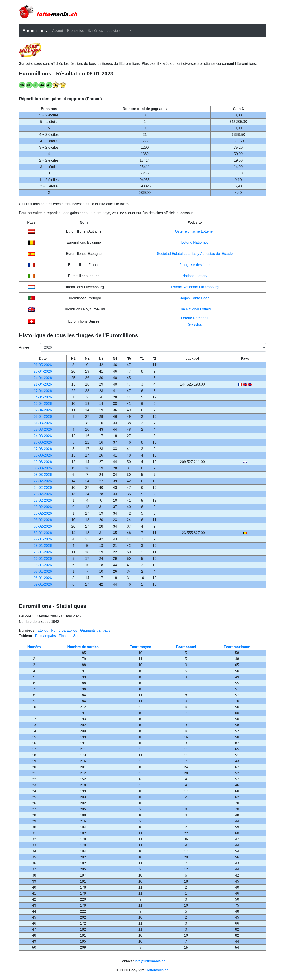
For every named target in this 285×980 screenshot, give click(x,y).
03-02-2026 (43, 526)
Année (24, 347)
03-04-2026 (43, 417)
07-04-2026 (43, 410)
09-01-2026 (43, 571)
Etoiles (43, 630)
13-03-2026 (43, 455)
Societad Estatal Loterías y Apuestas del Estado (195, 254)
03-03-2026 (43, 475)
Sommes (80, 636)
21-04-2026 (43, 384)
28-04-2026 (43, 371)
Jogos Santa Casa (195, 298)
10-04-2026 (43, 404)
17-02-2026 (43, 500)
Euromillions (35, 31)
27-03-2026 (43, 429)
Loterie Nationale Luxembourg (195, 287)
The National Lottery (195, 309)
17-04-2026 (43, 391)
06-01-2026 (43, 578)
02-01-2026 (43, 584)
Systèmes (95, 31)
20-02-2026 (43, 494)
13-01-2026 (43, 565)
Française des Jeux (195, 265)
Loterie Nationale (195, 242)
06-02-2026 (43, 520)
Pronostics (76, 31)
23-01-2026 (43, 546)
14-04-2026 (43, 397)
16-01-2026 (43, 559)
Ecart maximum (237, 647)
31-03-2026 (43, 423)
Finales (65, 636)
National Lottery (195, 276)
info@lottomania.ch (150, 961)
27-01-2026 (43, 539)
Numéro (34, 647)
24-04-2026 (43, 378)
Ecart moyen (140, 647)
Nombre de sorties (83, 647)
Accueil (58, 31)
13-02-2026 (43, 507)
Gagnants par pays (95, 630)
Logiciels (113, 31)
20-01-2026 (43, 552)
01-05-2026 (43, 365)
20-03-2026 (43, 442)
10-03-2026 (43, 462)
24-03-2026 (43, 436)
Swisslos (195, 324)
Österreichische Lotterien (195, 231)
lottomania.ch (158, 970)
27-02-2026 (43, 481)
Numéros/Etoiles (64, 630)
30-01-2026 (43, 533)
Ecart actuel (186, 647)
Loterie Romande (195, 318)
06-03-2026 (43, 468)
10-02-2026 (43, 513)
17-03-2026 (43, 449)
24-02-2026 (43, 488)
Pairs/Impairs (46, 636)
